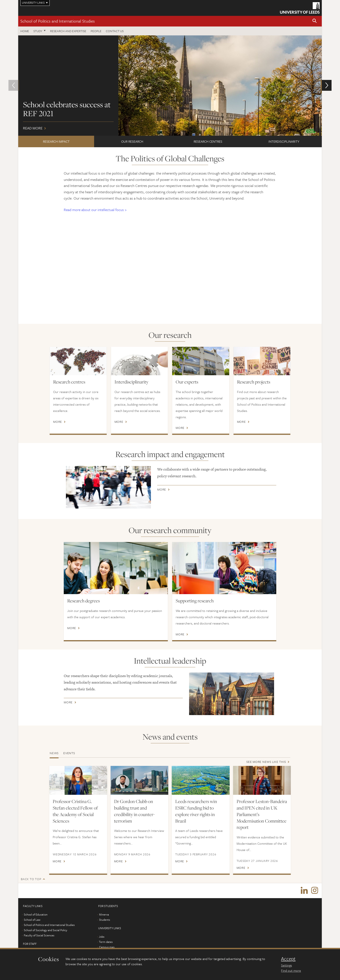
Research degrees (83, 601)
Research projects (254, 382)
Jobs (102, 937)
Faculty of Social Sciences (39, 935)
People (96, 31)
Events (69, 753)
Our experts (187, 382)
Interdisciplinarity (284, 141)
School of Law (32, 920)
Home (25, 31)
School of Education (36, 915)
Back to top (31, 879)
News (54, 753)
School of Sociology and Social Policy (46, 930)
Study (38, 31)
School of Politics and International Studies (58, 21)
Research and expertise (68, 31)
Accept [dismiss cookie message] (288, 959)
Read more (170, 86)
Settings (286, 965)
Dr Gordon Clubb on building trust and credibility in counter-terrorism (134, 811)
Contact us (115, 31)
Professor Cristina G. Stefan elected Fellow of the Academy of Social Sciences (75, 811)
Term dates (106, 942)
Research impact (56, 141)
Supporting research (195, 601)
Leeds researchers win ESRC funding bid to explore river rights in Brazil (196, 811)
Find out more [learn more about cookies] (291, 970)
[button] (315, 21)
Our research (132, 141)
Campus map (107, 947)
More (58, 422)
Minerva (104, 915)
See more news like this (266, 762)
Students (105, 920)
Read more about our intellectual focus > (95, 210)
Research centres (208, 141)
